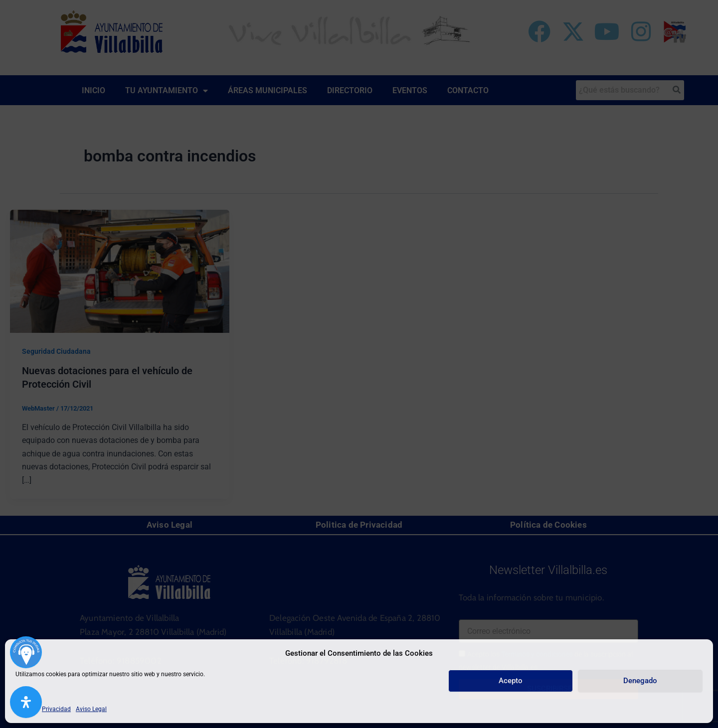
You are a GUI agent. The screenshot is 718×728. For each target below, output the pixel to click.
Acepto (511, 681)
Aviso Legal (91, 709)
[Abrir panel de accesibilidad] (26, 702)
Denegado (640, 681)
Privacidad (56, 709)
